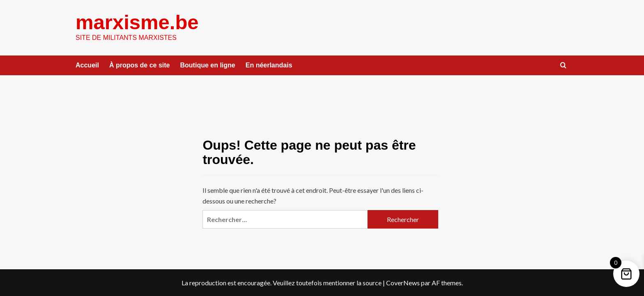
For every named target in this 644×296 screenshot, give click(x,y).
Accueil (87, 65)
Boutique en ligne (208, 65)
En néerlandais (269, 65)
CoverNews (403, 283)
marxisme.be (137, 22)
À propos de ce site (140, 65)
